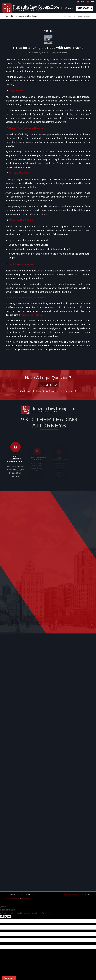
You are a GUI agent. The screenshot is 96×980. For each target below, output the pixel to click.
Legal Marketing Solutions (12, 898)
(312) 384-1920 (48, 385)
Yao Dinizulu (62, 53)
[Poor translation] (8, 917)
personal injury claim (31, 315)
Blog (51, 53)
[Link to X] (86, 894)
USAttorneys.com (26, 898)
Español (81, 2)
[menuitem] (23, 8)
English (90, 2)
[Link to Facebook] (82, 894)
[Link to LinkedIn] (89, 894)
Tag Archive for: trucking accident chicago (21, 16)
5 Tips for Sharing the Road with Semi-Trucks (48, 48)
